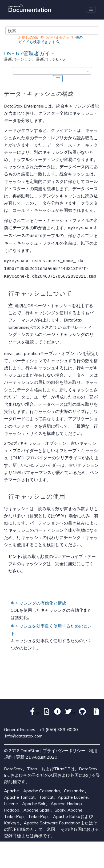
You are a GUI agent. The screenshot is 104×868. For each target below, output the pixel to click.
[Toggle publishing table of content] (58, 79)
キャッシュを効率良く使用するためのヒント (51, 627)
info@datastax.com (24, 733)
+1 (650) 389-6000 (59, 727)
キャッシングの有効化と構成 (38, 600)
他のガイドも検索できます (50, 40)
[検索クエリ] (52, 30)
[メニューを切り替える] (91, 9)
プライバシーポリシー (64, 748)
